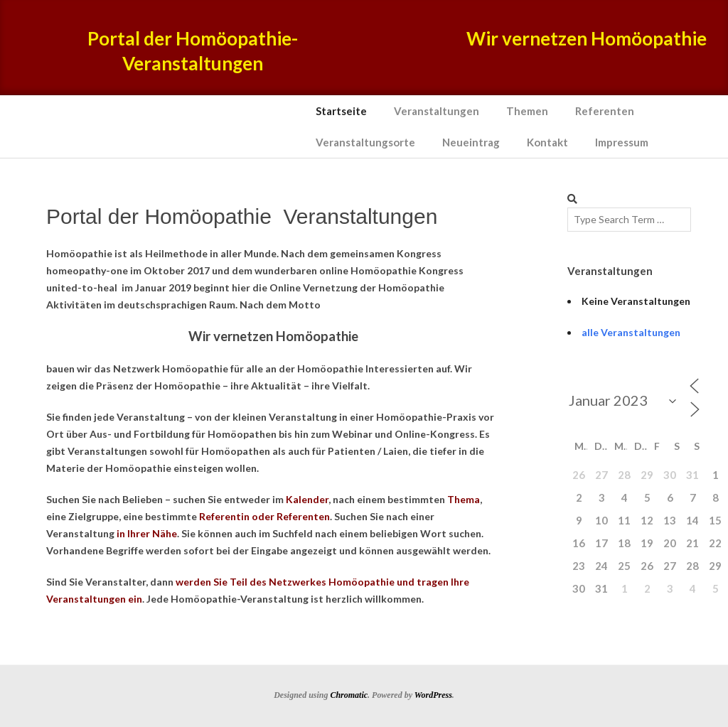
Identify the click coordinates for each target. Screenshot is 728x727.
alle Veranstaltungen (631, 332)
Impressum (622, 142)
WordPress (433, 695)
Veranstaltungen (437, 111)
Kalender (307, 499)
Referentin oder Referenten (264, 516)
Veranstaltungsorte (365, 142)
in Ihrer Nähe (147, 533)
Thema (464, 499)
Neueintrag (471, 142)
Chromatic (349, 695)
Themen (527, 111)
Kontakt (547, 142)
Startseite (341, 111)
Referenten (605, 111)
